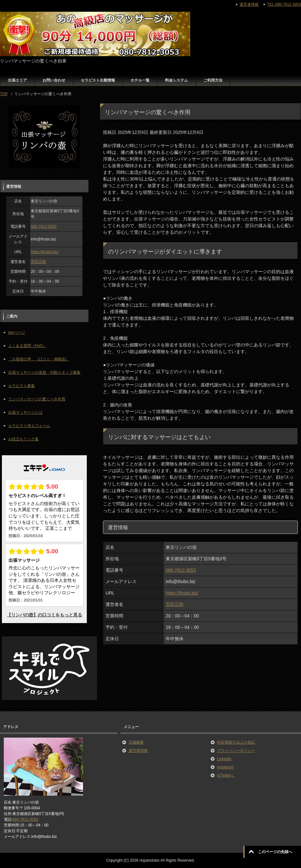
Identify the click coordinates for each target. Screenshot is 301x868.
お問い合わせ (54, 80)
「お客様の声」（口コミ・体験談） (39, 359)
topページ (17, 332)
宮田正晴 (175, 604)
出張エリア (17, 80)
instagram (225, 767)
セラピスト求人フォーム (29, 426)
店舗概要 (136, 742)
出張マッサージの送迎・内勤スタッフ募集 (44, 372)
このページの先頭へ (275, 852)
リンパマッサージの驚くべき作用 (37, 399)
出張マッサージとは (25, 412)
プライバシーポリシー (236, 751)
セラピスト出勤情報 (98, 80)
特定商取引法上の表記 (236, 742)
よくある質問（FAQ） (27, 346)
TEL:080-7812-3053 (284, 4)
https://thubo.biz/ (182, 593)
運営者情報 (138, 751)
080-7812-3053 (181, 570)
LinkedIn (224, 759)
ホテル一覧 (140, 80)
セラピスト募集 (22, 386)
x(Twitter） (226, 775)
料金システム (176, 80)
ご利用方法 (213, 80)
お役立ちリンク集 (23, 439)
